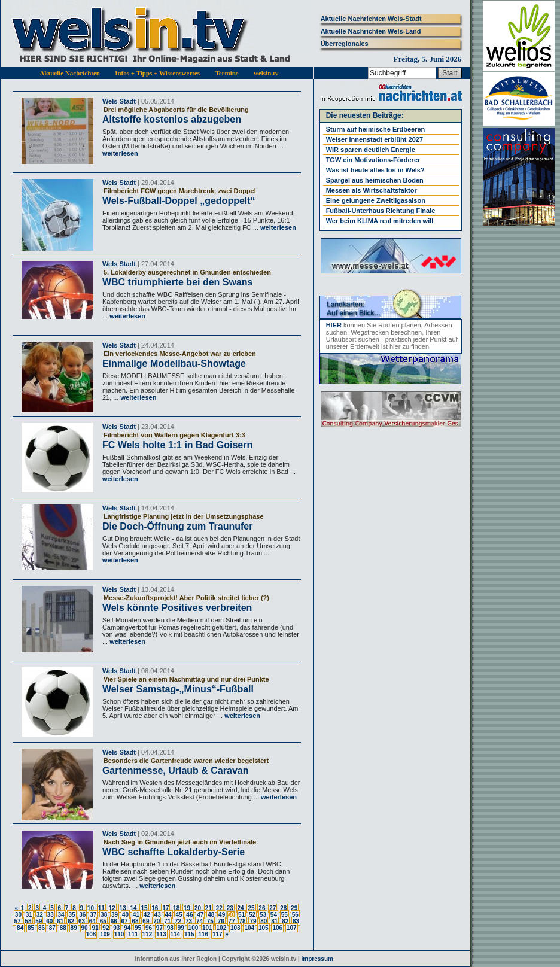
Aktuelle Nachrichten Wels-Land (371, 31)
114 (176, 934)
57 (17, 921)
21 (209, 908)
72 (178, 921)
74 (200, 921)
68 (135, 921)
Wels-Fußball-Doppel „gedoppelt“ (179, 201)
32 (40, 915)
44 (168, 915)
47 (200, 915)
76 (221, 921)
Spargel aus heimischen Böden (375, 180)
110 (119, 934)
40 (125, 915)
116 (203, 934)
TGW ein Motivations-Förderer (373, 160)
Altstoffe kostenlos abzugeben (172, 119)
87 (52, 928)
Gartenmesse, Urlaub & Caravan (176, 770)
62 (71, 921)
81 (274, 921)
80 (264, 921)
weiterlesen (120, 153)
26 (262, 908)
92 (106, 928)
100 (194, 928)
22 (219, 908)
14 (133, 908)
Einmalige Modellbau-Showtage (174, 364)
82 (285, 921)
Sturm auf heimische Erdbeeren (376, 129)
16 (155, 908)
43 (158, 915)
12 (112, 908)
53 (263, 915)
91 (95, 928)
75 (210, 921)
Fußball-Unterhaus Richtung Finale (381, 211)
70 (156, 921)
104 (249, 928)
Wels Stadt (119, 101)
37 (93, 915)
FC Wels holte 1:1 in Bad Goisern (177, 445)
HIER (334, 325)
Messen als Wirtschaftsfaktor (372, 190)
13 (123, 908)
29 (294, 908)
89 (74, 928)
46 (189, 915)
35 (71, 915)
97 (159, 928)
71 (167, 921)
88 (63, 928)
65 (103, 921)
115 (189, 934)
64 (92, 921)
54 (274, 915)
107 (292, 928)
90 (85, 928)
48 (211, 915)
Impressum (317, 959)
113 (161, 934)
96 (149, 928)
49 (222, 915)
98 (170, 928)
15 (144, 908)
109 (105, 934)
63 (82, 921)
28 (283, 908)
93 (116, 928)
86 (42, 928)
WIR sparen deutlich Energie (371, 150)
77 (232, 921)
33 (51, 915)
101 (207, 928)
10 (91, 908)
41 (136, 915)
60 (49, 921)
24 (241, 908)
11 (101, 908)
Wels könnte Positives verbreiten (177, 608)
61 (60, 921)
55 (284, 915)
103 (235, 928)
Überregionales (345, 44)
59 (39, 921)
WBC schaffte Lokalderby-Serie (174, 852)
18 (176, 908)
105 (264, 928)
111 (133, 934)
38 (104, 915)
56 (295, 915)
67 (125, 921)
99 (181, 928)
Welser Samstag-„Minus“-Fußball (178, 689)
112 (147, 934)
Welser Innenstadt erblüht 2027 (375, 139)
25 (251, 908)
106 (277, 928)
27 (273, 908)
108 (91, 934)
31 (29, 915)
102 (222, 928)
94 (127, 928)
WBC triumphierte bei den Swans (178, 282)
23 (230, 908)
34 (61, 915)
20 (198, 908)
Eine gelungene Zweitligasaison (376, 200)
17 (165, 908)
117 (217, 934)
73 (189, 921)
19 (187, 908)
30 (18, 915)
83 (296, 921)
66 (114, 921)
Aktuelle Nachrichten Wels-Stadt (371, 19)
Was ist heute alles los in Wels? (375, 170)
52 (252, 915)
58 (28, 921)
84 (20, 928)
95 (138, 928)
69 (146, 921)
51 (241, 915)
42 (147, 915)
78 (243, 921)
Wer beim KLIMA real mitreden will (380, 221)
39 (115, 915)
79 (253, 921)
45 (179, 915)
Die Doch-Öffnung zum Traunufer (178, 526)
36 (82, 915)
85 (31, 928)
